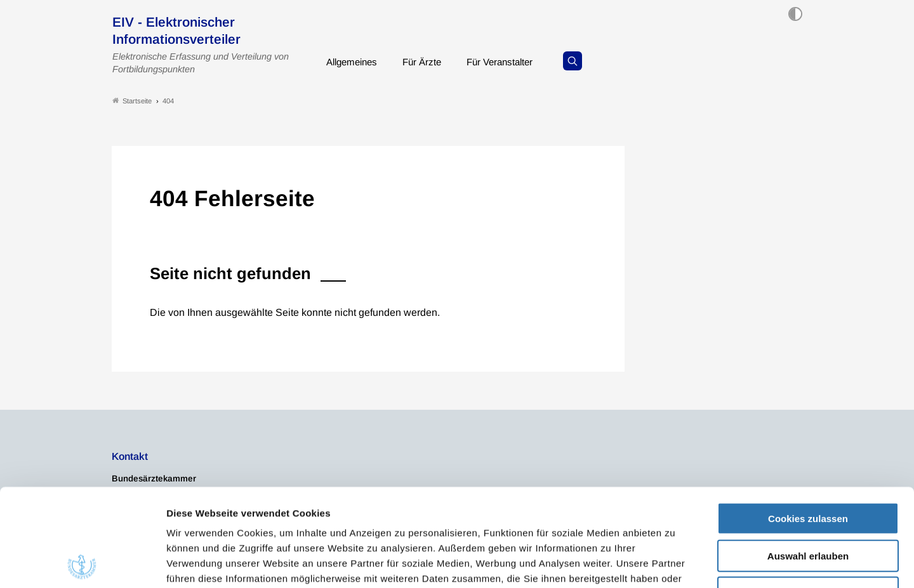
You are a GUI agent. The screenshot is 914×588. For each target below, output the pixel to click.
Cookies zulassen (808, 421)
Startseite (132, 101)
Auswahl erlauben (808, 458)
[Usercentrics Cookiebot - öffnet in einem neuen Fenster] (82, 563)
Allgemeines (354, 60)
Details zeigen (676, 563)
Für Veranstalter (511, 60)
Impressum (487, 512)
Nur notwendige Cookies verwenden (808, 500)
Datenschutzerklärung (397, 512)
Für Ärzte (429, 60)
